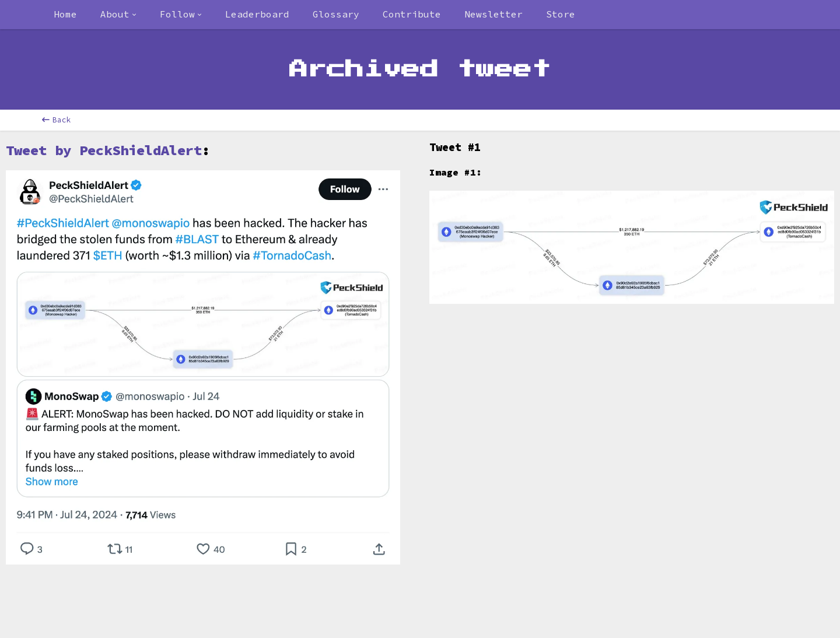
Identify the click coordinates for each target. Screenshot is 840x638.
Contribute (412, 14)
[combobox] (118, 15)
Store (561, 14)
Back (57, 120)
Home (65, 14)
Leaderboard (257, 14)
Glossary (336, 14)
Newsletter (494, 14)
